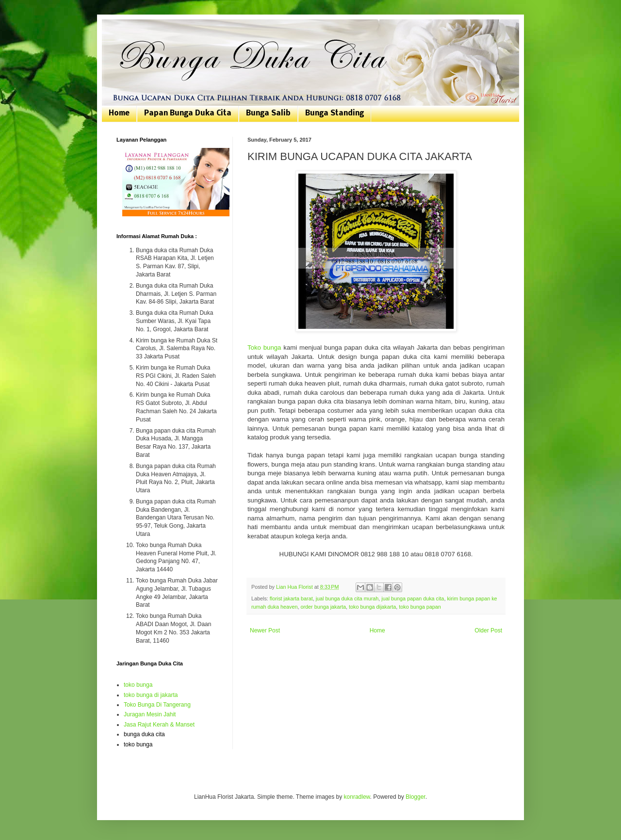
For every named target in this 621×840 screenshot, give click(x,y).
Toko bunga (264, 347)
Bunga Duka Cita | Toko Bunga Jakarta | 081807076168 (123, 30)
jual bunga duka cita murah (347, 598)
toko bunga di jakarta (151, 695)
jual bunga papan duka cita (413, 598)
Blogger (416, 797)
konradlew (357, 797)
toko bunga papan (420, 607)
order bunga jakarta (323, 607)
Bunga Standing (335, 113)
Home (119, 113)
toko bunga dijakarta (372, 607)
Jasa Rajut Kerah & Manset (159, 725)
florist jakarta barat (291, 598)
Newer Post (265, 630)
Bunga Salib (268, 113)
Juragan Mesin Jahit (150, 714)
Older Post (488, 630)
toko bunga (138, 685)
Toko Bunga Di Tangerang (157, 705)
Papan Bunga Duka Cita (188, 113)
